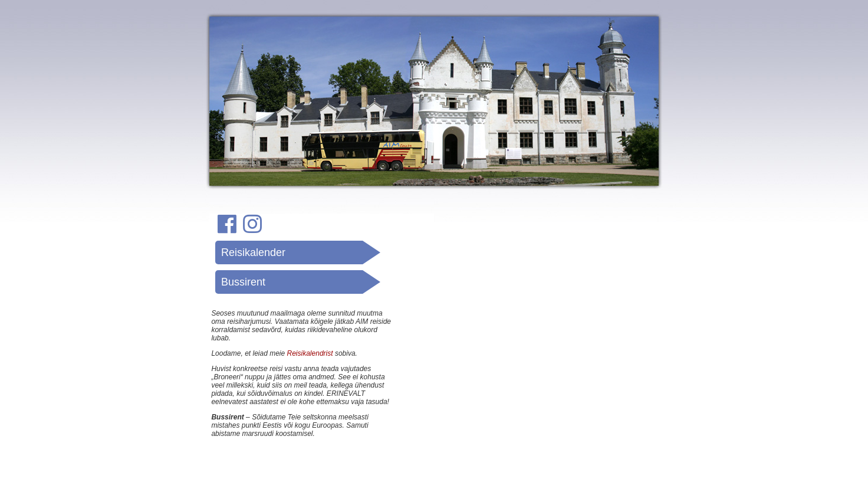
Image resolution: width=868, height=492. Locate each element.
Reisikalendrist (310, 353)
